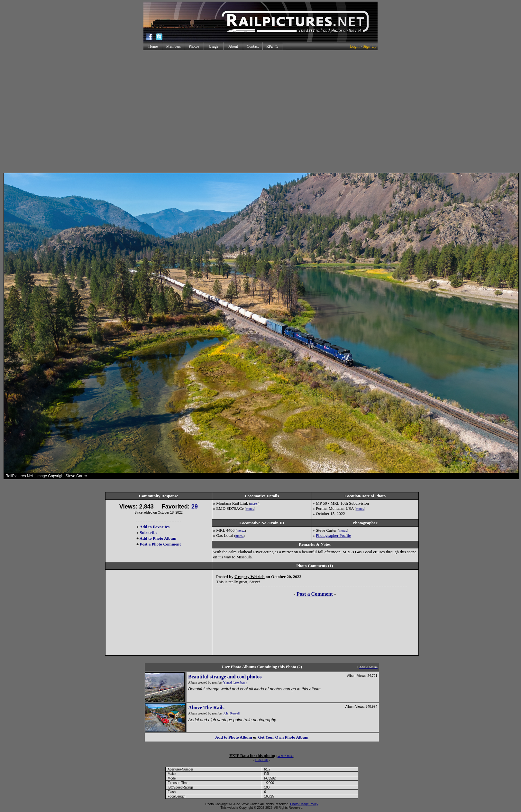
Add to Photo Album (158, 538)
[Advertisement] (259, 112)
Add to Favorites (155, 527)
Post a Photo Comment (160, 544)
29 (195, 507)
